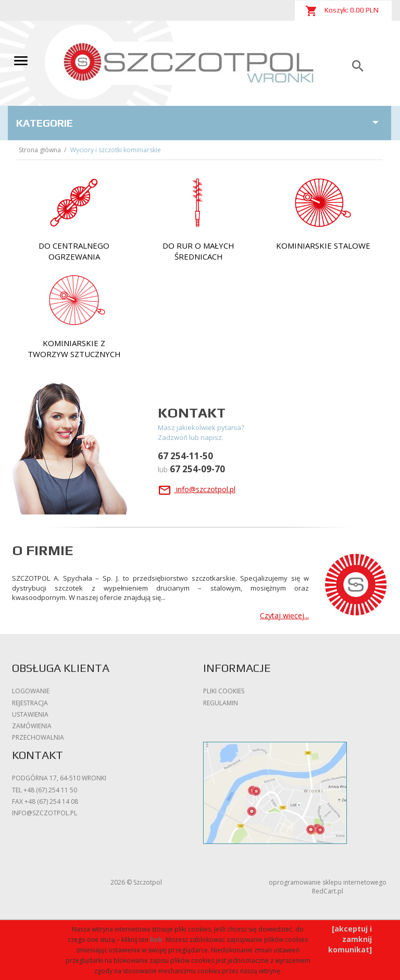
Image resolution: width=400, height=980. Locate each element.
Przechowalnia (38, 737)
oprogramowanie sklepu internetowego (328, 882)
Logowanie (31, 691)
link (156, 940)
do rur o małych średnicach (198, 251)
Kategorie (199, 123)
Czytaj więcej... (284, 615)
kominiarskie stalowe (323, 246)
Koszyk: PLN (342, 11)
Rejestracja (30, 703)
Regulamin (221, 703)
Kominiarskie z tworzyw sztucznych (74, 348)
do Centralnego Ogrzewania (74, 251)
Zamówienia (32, 726)
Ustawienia (30, 714)
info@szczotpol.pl (197, 489)
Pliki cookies (224, 691)
